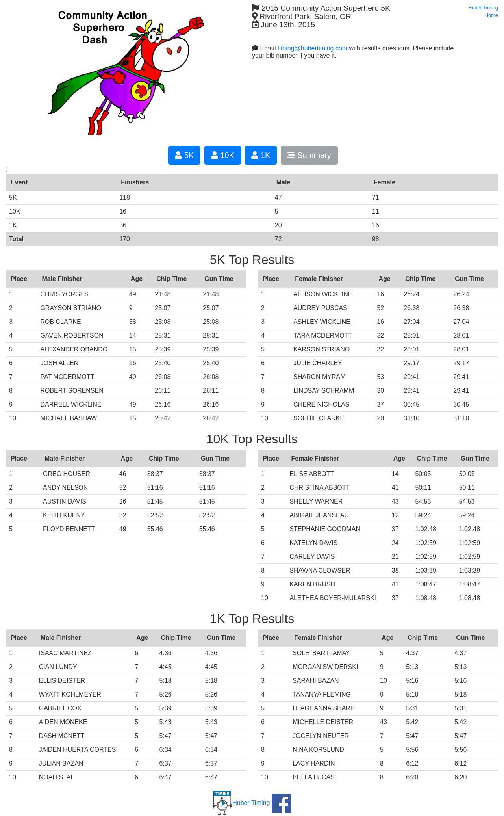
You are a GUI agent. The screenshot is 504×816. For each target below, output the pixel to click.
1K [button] (261, 155)
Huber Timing (241, 803)
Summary (309, 155)
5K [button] (184, 155)
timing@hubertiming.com (312, 48)
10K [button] (223, 155)
